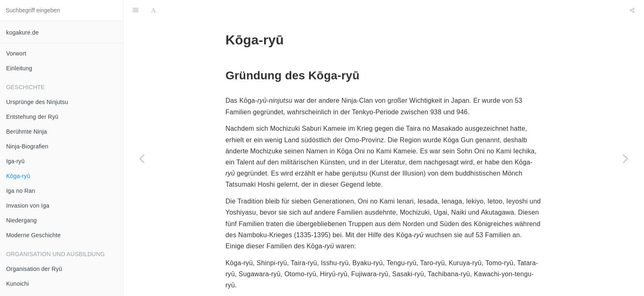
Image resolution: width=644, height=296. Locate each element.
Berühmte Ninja (26, 132)
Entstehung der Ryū (32, 117)
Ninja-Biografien (27, 146)
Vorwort (16, 53)
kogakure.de (22, 32)
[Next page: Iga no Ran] (626, 158)
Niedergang (21, 220)
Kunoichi (17, 284)
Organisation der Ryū (34, 269)
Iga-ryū (15, 161)
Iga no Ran (21, 191)
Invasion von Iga (28, 206)
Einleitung (19, 68)
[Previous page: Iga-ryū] (142, 158)
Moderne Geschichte (33, 235)
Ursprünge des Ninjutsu (37, 102)
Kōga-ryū (18, 176)
